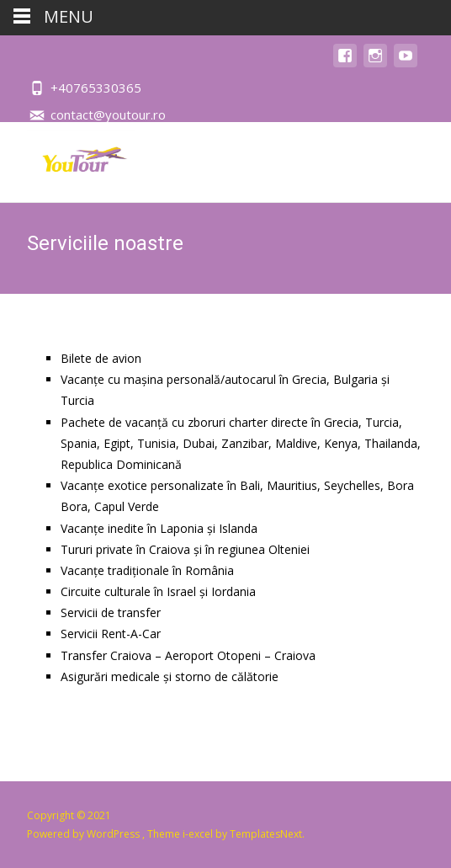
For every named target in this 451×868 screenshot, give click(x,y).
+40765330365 (96, 88)
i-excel (199, 834)
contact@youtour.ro (108, 114)
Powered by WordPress (85, 834)
